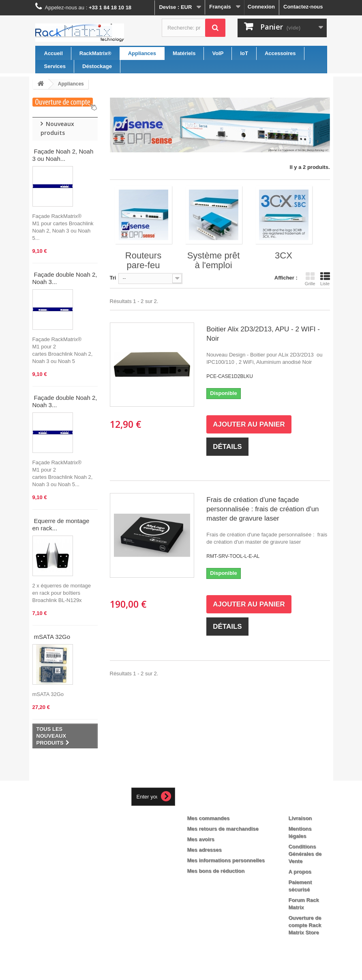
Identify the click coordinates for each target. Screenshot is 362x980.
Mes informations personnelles (226, 860)
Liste (325, 279)
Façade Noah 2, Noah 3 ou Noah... (63, 155)
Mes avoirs (201, 839)
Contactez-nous (303, 7)
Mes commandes (209, 818)
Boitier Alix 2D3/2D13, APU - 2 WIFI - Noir (263, 334)
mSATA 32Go (52, 637)
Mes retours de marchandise (223, 829)
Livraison (300, 818)
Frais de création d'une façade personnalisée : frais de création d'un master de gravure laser (262, 509)
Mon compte (210, 805)
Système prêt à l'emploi (214, 260)
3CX (284, 255)
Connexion (261, 7)
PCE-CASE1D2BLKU (230, 376)
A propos (300, 872)
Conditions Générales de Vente (305, 854)
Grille (310, 279)
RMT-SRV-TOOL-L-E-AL (233, 556)
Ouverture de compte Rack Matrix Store (305, 925)
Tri (113, 278)
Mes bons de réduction (216, 871)
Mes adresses (205, 850)
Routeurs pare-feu (143, 260)
